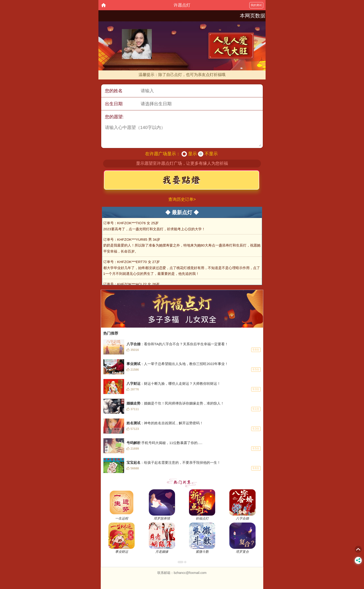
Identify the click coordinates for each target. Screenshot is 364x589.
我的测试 (256, 5)
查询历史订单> (182, 199)
